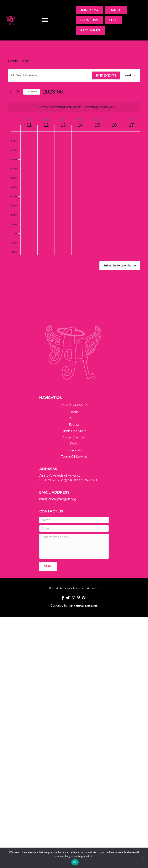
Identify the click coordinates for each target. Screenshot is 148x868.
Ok (75, 862)
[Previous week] (10, 92)
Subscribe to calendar (118, 265)
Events (13, 61)
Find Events (106, 75)
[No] (143, 858)
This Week (32, 92)
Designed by (74, 606)
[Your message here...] (74, 546)
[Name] (74, 520)
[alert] (74, 107)
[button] (48, 566)
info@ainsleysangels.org (58, 499)
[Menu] (45, 20)
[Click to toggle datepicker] (55, 92)
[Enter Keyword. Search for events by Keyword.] (50, 75)
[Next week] (18, 92)
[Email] (74, 528)
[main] (74, 174)
